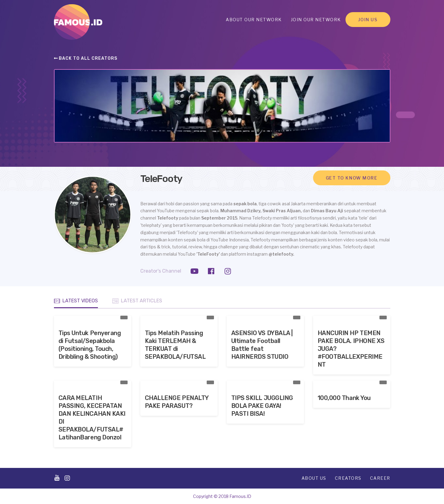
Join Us (368, 20)
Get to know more (352, 178)
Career (380, 478)
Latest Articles (137, 301)
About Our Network (254, 20)
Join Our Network (316, 20)
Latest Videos (76, 301)
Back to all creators (86, 58)
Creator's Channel (161, 271)
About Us (314, 478)
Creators (348, 478)
